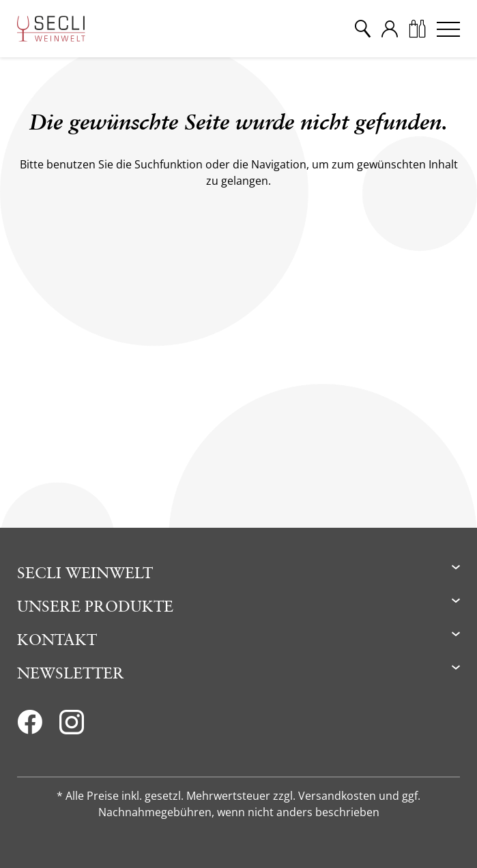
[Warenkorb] (417, 29)
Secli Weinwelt (85, 572)
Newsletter (71, 673)
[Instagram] (72, 726)
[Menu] (448, 29)
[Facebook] (30, 726)
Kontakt (57, 639)
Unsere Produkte (95, 606)
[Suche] (362, 29)
